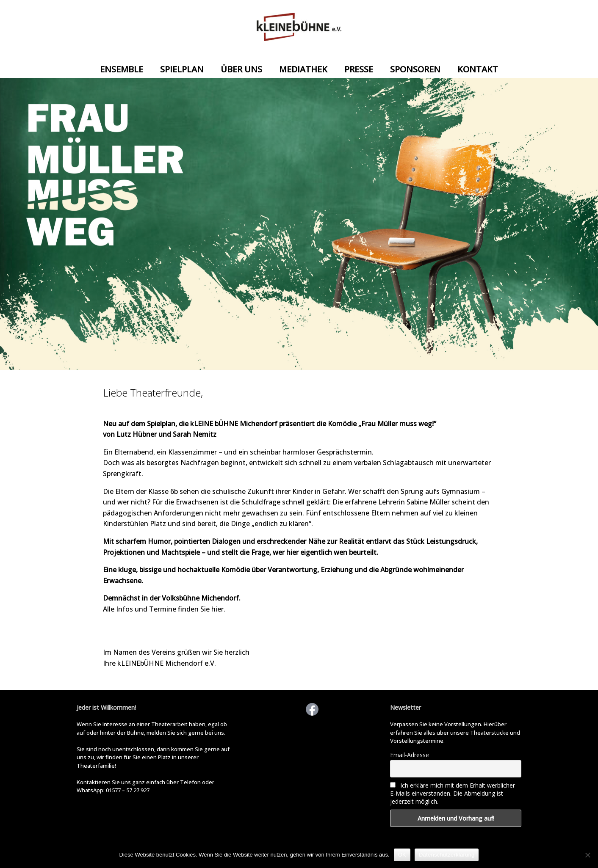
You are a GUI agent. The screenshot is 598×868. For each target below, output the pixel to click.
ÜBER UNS (241, 69)
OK (402, 855)
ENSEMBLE (122, 69)
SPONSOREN (415, 69)
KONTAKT (478, 69)
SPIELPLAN (182, 69)
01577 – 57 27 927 (128, 790)
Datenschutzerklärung (447, 855)
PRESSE (359, 69)
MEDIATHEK (303, 69)
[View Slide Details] (299, 224)
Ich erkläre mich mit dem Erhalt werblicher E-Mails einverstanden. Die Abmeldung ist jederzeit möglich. (453, 793)
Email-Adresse (410, 755)
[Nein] (587, 855)
